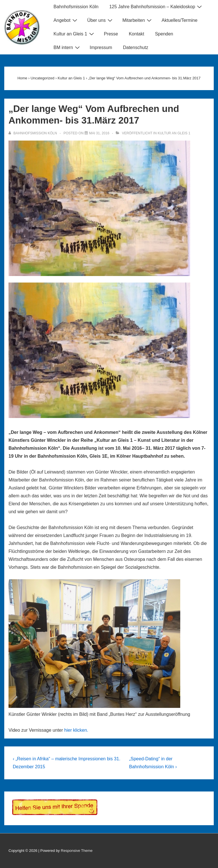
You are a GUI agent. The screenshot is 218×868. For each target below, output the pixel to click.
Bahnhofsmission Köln (76, 7)
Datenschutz (136, 47)
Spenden (164, 34)
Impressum (101, 47)
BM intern (67, 47)
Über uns (100, 20)
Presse (111, 34)
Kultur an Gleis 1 (75, 34)
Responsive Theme (77, 851)
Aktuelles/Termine (179, 20)
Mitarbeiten (138, 20)
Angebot (66, 20)
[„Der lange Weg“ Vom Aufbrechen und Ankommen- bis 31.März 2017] (99, 133)
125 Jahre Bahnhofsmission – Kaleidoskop (156, 7)
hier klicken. (76, 730)
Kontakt (137, 34)
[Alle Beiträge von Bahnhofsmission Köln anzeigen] (33, 133)
